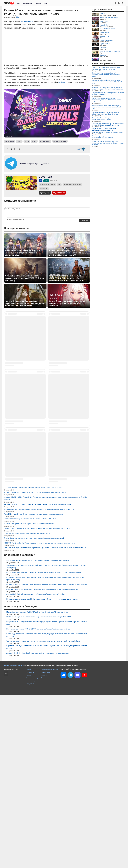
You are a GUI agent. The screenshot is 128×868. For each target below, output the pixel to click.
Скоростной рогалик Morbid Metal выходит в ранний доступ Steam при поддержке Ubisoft (37, 701)
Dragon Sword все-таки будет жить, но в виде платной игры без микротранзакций (34, 711)
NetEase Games (45, 141)
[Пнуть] (15, 149)
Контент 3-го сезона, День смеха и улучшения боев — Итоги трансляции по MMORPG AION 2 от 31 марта (24, 303)
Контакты (44, 848)
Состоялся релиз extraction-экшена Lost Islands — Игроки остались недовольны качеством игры (42, 762)
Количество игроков (60, 141)
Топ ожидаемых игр (32, 851)
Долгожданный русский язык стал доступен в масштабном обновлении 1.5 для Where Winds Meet (107, 82)
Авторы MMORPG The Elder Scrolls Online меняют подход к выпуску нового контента (38, 733)
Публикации (27, 3)
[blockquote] (16, 219)
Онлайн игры (30, 845)
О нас (43, 851)
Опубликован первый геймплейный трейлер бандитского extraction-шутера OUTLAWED (39, 790)
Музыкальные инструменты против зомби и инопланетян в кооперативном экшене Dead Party (39, 682)
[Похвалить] (7, 149)
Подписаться (59, 193)
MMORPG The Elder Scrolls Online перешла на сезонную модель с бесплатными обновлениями (39, 716)
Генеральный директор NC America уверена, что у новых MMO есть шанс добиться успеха (108, 124)
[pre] (20, 219)
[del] (11, 219)
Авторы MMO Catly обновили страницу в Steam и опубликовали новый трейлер (36, 767)
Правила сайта (45, 845)
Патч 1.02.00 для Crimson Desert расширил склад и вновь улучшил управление (33, 687)
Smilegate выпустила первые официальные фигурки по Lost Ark (28, 706)
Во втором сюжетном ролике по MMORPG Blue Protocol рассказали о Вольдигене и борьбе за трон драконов (47, 757)
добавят (62, 82)
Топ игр (29, 848)
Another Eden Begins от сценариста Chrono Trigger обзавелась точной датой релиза (35, 665)
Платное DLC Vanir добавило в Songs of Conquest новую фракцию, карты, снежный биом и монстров (44, 745)
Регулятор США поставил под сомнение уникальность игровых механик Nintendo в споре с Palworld (108, 143)
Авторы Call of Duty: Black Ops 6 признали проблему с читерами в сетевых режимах (38, 826)
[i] (9, 219)
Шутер (34, 141)
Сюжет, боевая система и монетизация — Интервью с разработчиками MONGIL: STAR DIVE (68, 303)
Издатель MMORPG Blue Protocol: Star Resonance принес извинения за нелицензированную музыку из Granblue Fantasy (108, 130)
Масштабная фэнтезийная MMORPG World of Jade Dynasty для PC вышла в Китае (37, 785)
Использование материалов (49, 842)
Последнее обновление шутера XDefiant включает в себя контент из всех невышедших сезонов (42, 772)
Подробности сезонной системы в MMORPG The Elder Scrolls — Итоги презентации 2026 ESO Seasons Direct (66, 278)
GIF (23, 219)
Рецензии (38, 3)
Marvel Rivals (27, 22)
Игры (18, 3)
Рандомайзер (30, 857)
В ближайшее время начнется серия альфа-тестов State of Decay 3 (29, 696)
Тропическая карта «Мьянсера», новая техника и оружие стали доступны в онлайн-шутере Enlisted (43, 814)
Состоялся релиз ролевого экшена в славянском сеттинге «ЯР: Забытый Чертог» (34, 660)
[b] (8, 219)
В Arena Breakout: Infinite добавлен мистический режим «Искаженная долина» (108, 119)
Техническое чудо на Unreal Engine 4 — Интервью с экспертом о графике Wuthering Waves (24, 253)
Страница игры (45, 193)
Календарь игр (31, 854)
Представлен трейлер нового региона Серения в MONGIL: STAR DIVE (30, 692)
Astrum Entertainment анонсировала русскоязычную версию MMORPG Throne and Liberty (25, 278)
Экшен (19, 141)
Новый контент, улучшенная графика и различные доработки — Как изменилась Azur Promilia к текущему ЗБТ (68, 253)
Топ (45, 3)
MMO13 (29, 842)
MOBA (27, 141)
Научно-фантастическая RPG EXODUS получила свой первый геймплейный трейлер (38, 802)
